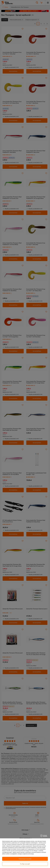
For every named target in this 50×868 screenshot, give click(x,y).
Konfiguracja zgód (25, 864)
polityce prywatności (27, 846)
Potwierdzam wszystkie (25, 859)
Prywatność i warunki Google (38, 848)
